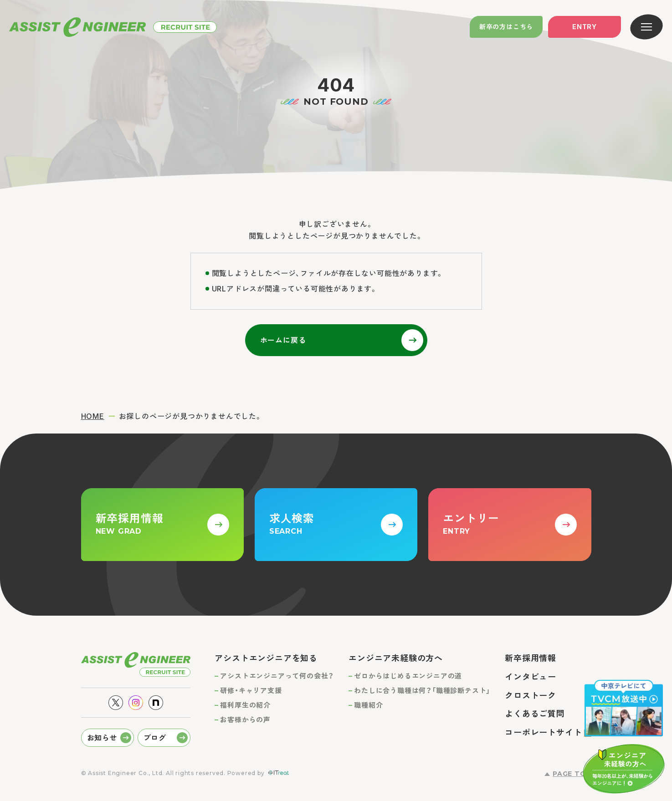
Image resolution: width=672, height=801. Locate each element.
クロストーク (531, 696)
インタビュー (531, 677)
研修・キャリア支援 (251, 691)
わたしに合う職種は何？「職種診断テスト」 (422, 691)
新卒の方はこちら (506, 27)
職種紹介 (368, 705)
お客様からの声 (245, 720)
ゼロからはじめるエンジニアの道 (408, 676)
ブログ (155, 738)
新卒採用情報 (531, 658)
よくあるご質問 (535, 714)
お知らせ (102, 738)
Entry (585, 27)
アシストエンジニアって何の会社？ (277, 676)
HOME (93, 416)
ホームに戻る (283, 340)
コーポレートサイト (543, 732)
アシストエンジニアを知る (266, 658)
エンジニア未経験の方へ (396, 658)
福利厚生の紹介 (245, 705)
